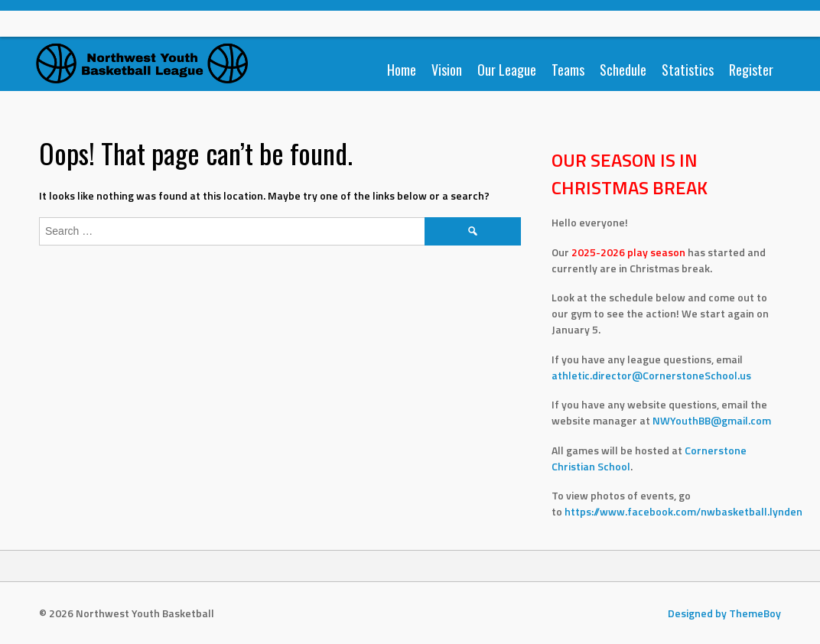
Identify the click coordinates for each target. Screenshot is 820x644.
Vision (447, 70)
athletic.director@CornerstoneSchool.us (651, 375)
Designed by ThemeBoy (724, 613)
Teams (568, 70)
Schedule (623, 70)
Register (751, 70)
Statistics (688, 70)
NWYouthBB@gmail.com (712, 420)
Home (402, 70)
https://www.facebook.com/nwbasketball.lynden (685, 511)
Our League (507, 70)
